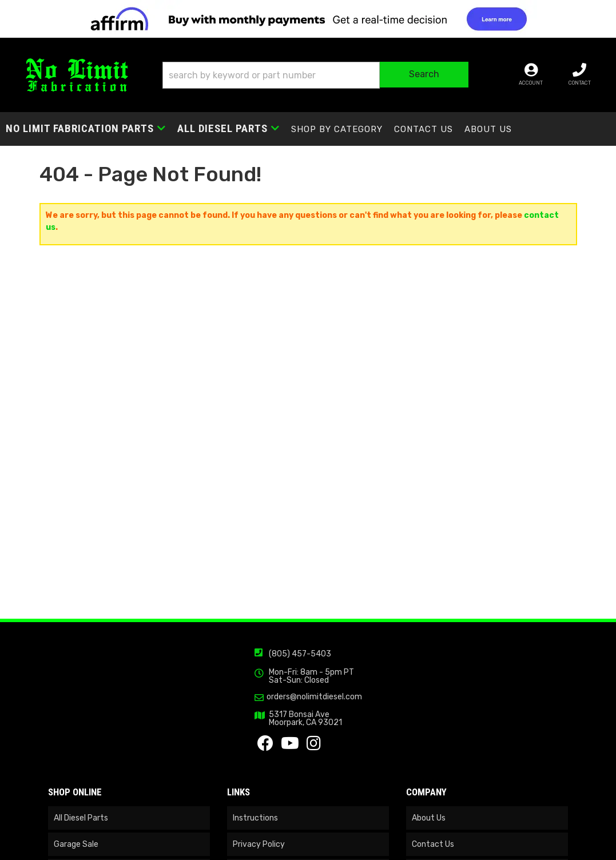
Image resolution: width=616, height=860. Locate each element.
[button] (315, 75)
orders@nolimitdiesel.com (314, 697)
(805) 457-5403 (300, 654)
